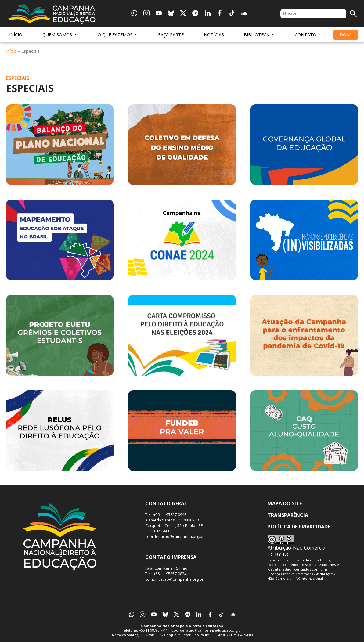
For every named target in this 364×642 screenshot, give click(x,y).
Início (16, 35)
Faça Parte (171, 35)
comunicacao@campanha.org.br (174, 579)
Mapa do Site (285, 503)
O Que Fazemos (118, 35)
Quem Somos (60, 35)
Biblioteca (259, 35)
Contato (306, 35)
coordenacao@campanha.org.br (175, 536)
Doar (346, 35)
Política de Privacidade (299, 527)
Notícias (214, 35)
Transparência (288, 515)
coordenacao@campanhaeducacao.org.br (207, 630)
